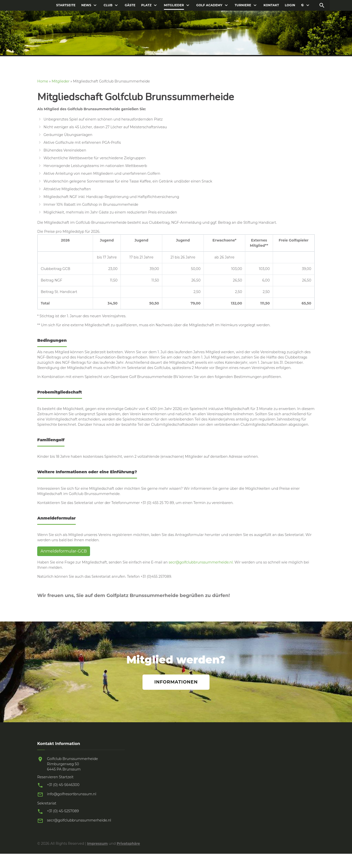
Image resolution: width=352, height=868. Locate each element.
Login (290, 5)
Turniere (243, 5)
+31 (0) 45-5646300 (63, 785)
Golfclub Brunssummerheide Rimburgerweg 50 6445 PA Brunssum (72, 764)
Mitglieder (174, 5)
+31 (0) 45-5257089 (63, 811)
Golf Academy (209, 5)
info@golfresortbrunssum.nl (72, 794)
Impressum (97, 843)
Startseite (66, 5)
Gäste (130, 5)
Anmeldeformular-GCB (64, 551)
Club (108, 5)
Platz (146, 5)
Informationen (176, 682)
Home (43, 81)
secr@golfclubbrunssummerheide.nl (201, 562)
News (86, 5)
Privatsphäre (128, 843)
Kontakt (271, 5)
